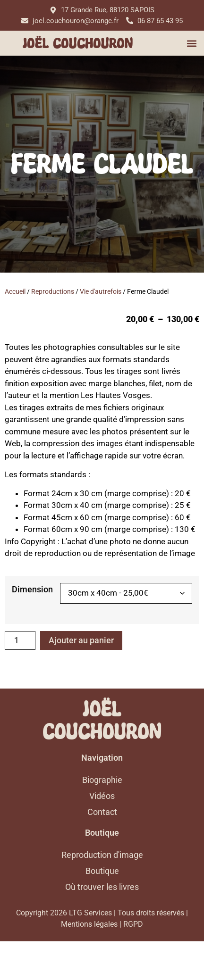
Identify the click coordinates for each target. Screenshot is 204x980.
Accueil (15, 291)
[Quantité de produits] (20, 640)
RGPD (133, 963)
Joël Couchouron (78, 43)
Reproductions (53, 291)
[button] (191, 43)
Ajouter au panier (81, 640)
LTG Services (90, 951)
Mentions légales (89, 963)
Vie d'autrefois (101, 291)
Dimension (32, 590)
